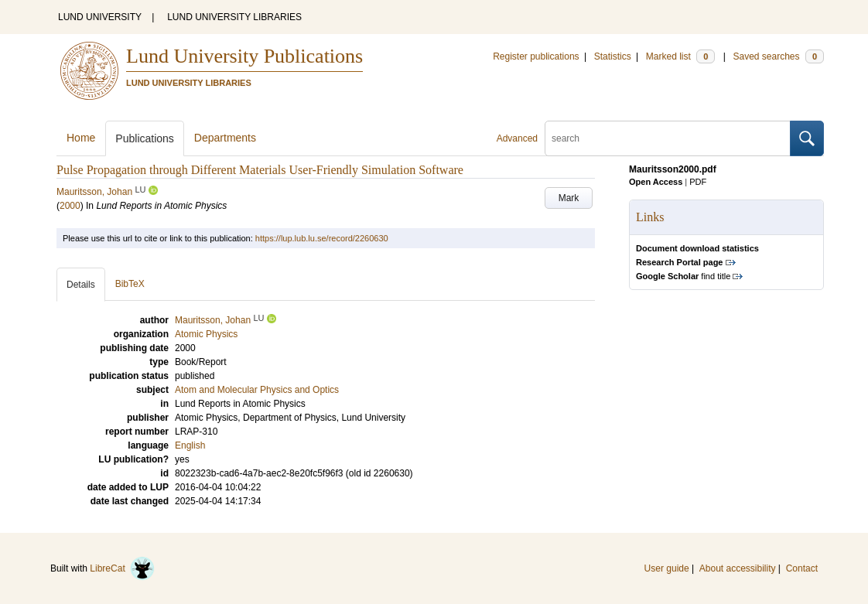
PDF (698, 182)
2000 (70, 206)
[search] (668, 138)
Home (81, 138)
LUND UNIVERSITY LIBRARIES (234, 17)
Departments (225, 138)
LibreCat (122, 568)
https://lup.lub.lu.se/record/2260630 (322, 238)
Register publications (536, 56)
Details (81, 285)
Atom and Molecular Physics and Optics (257, 390)
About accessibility (738, 568)
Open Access (656, 182)
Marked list (680, 56)
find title (683, 276)
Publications (145, 138)
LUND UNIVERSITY (100, 17)
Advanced (517, 138)
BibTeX (130, 284)
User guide (667, 568)
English (190, 445)
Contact (802, 568)
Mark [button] (569, 198)
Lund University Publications (244, 56)
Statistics (613, 56)
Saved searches (778, 56)
